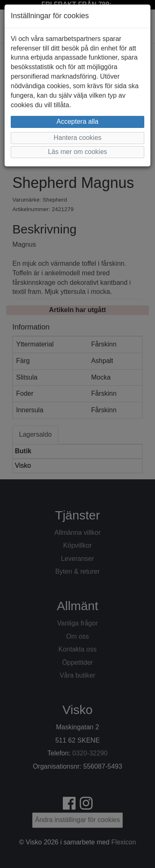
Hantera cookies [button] (78, 138)
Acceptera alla (77, 121)
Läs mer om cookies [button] (77, 152)
